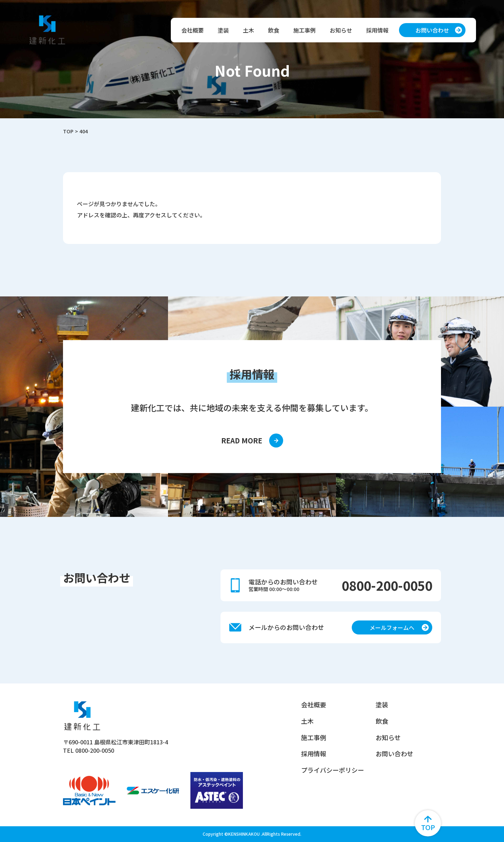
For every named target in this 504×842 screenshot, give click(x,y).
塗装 (223, 30)
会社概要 (192, 30)
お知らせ (341, 30)
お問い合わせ (394, 754)
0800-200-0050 (387, 585)
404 (84, 131)
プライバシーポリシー (332, 770)
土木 (248, 30)
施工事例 (304, 30)
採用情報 (377, 30)
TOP (68, 131)
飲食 (274, 30)
